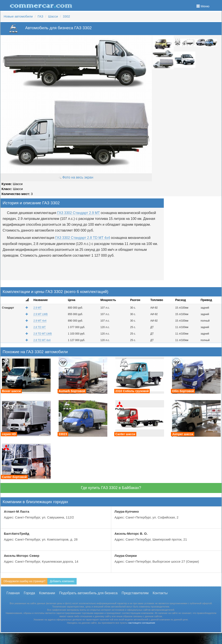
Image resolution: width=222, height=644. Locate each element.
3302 (66, 16)
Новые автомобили (18, 16)
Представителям (135, 593)
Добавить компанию (62, 581)
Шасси (53, 16)
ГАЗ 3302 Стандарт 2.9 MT (78, 213)
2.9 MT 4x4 (40, 321)
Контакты (160, 593)
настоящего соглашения (142, 623)
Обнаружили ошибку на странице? (24, 581)
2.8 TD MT (40, 327)
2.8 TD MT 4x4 (42, 340)
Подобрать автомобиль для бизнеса (88, 593)
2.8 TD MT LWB (43, 334)
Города (29, 593)
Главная (13, 593)
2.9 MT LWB (41, 314)
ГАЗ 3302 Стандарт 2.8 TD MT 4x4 (83, 238)
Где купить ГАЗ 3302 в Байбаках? (111, 488)
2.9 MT (38, 308)
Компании (47, 593)
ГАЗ (40, 16)
